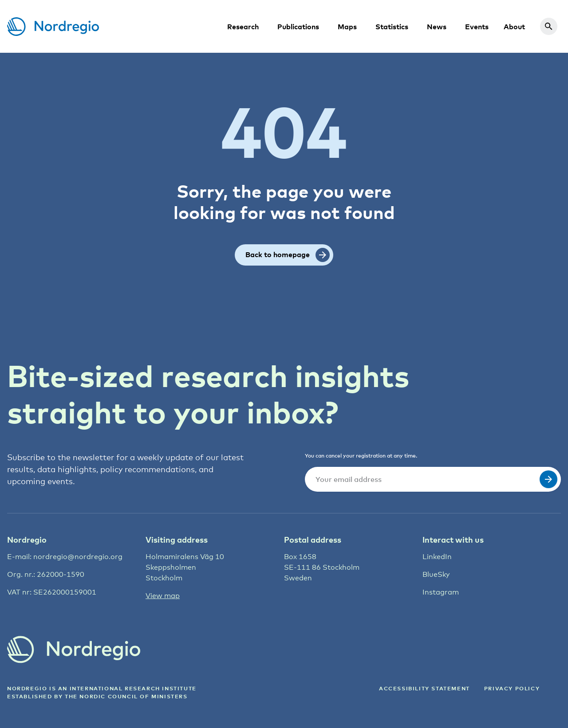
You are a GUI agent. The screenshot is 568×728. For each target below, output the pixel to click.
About (514, 27)
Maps (347, 27)
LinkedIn (437, 557)
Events (477, 27)
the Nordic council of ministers (126, 696)
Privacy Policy (512, 688)
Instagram (441, 592)
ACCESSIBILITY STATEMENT (424, 688)
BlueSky (436, 574)
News (437, 27)
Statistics (392, 27)
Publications (298, 27)
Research (243, 27)
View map (163, 596)
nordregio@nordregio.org (78, 557)
